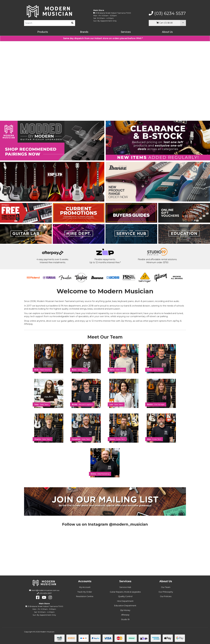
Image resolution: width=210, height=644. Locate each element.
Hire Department (125, 601)
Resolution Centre (85, 596)
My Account (85, 587)
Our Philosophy (166, 592)
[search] (72, 23)
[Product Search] (47, 23)
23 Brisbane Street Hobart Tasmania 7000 (113, 13)
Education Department (125, 606)
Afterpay (125, 615)
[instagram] (50, 597)
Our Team (166, 587)
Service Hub (125, 587)
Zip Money (125, 610)
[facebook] (38, 597)
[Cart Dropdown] (183, 23)
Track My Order (85, 592)
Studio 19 (125, 619)
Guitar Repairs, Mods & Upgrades (125, 592)
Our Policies (166, 596)
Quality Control (125, 596)
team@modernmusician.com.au (45, 590)
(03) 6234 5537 (167, 13)
